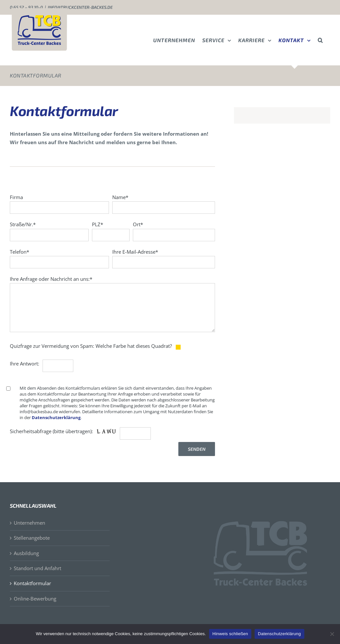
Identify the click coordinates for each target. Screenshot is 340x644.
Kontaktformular (32, 583)
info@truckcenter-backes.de (80, 7)
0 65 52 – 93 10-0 (26, 7)
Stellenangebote (32, 538)
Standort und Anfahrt (37, 568)
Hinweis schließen (230, 634)
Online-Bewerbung (35, 599)
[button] (320, 40)
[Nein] (332, 634)
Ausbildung (26, 553)
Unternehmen (29, 523)
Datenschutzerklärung (56, 417)
